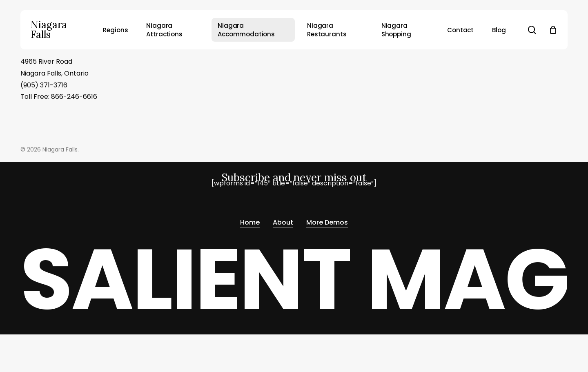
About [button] (283, 223)
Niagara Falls (49, 30)
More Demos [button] (327, 223)
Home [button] (250, 223)
